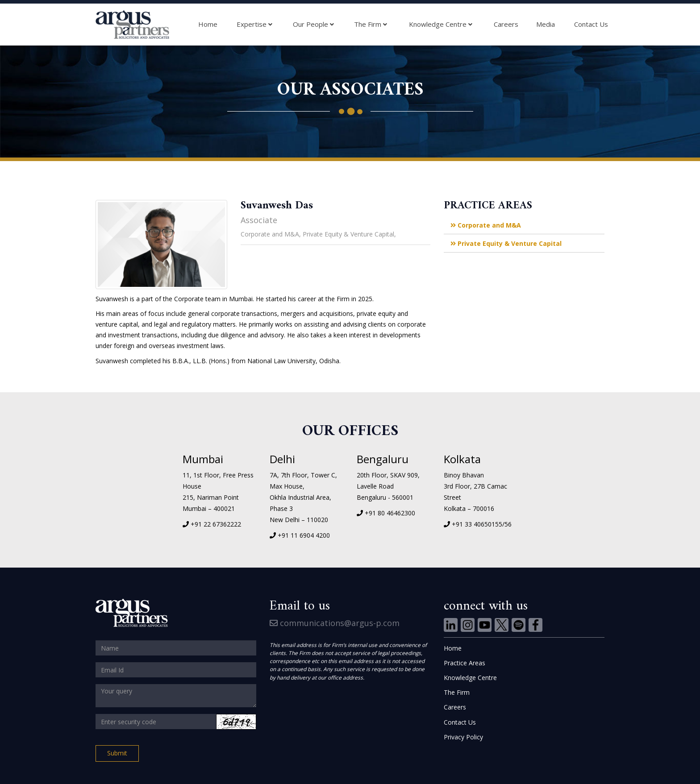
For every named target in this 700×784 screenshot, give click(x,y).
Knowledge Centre (441, 25)
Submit (117, 753)
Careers (506, 24)
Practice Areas (465, 663)
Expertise (254, 25)
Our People (313, 25)
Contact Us (591, 24)
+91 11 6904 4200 (304, 535)
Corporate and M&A (486, 225)
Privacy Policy (463, 737)
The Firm (371, 25)
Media (546, 24)
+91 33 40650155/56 (482, 524)
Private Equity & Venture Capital (506, 243)
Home (208, 24)
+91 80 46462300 (390, 513)
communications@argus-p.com (335, 623)
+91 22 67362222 (216, 524)
